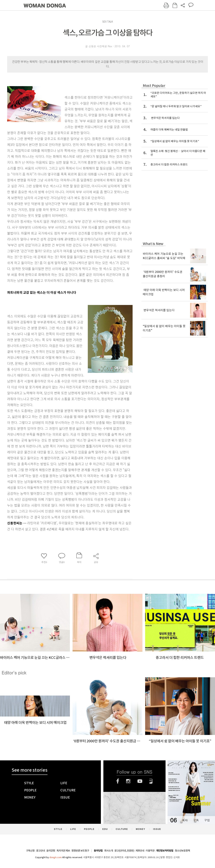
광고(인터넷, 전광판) (124, 851)
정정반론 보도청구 (80, 851)
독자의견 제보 (63, 851)
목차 (185, 820)
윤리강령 (51, 851)
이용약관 (150, 851)
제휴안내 (140, 851)
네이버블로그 (151, 781)
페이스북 (118, 781)
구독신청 (30, 851)
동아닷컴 (98, 851)
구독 (196, 820)
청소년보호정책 (182, 851)
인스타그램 (128, 781)
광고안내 (40, 851)
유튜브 (140, 781)
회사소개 (109, 851)
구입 (207, 820)
